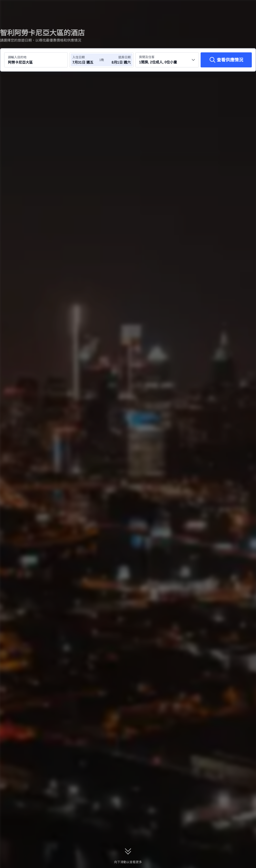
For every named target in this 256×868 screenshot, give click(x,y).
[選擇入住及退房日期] (86, 60)
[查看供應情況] (226, 60)
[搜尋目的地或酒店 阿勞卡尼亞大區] (36, 60)
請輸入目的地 (17, 57)
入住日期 (79, 57)
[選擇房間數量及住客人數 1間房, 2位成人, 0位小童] (167, 60)
